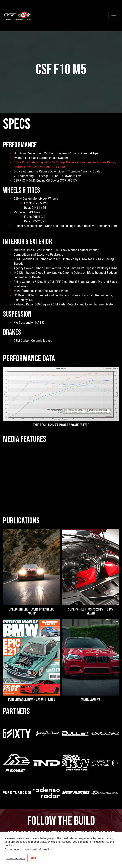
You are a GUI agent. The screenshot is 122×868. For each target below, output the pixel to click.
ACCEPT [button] (35, 858)
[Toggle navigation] (114, 16)
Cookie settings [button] (15, 858)
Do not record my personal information (28, 849)
